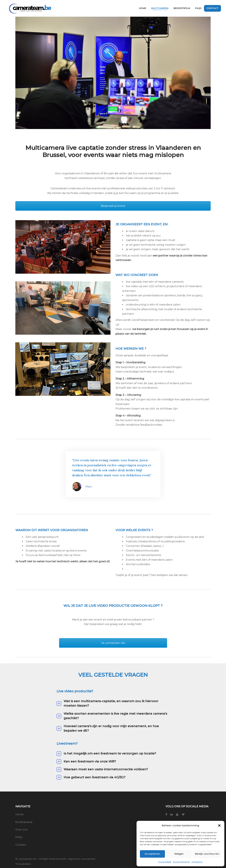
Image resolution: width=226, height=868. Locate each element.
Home (19, 814)
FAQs (19, 837)
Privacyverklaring (181, 862)
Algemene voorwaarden (82, 859)
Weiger (179, 854)
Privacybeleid (165, 862)
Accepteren (152, 854)
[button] (219, 825)
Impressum (197, 862)
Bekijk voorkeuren (207, 854)
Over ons (21, 830)
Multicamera (24, 822)
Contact (21, 845)
